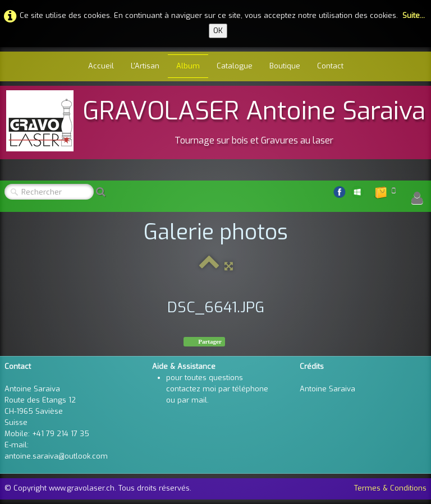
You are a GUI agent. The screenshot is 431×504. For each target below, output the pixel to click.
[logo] (216, 121)
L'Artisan (145, 66)
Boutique (285, 66)
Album (188, 66)
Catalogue (235, 66)
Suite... (414, 15)
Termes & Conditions (390, 488)
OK (218, 31)
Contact (330, 66)
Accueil (101, 66)
